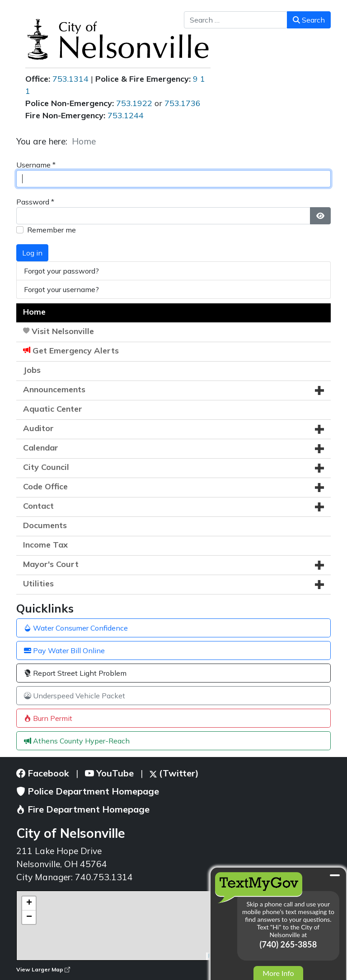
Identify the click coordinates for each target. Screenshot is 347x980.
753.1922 (134, 103)
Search (309, 20)
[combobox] (236, 20)
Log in (32, 253)
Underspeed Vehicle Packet (75, 696)
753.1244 (126, 115)
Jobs (32, 370)
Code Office (45, 486)
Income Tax (45, 545)
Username (36, 165)
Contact (38, 506)
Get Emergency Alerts (76, 351)
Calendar (41, 448)
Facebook (43, 773)
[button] (319, 390)
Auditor (38, 428)
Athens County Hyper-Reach (77, 741)
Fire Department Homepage (83, 809)
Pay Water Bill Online (64, 650)
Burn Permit (48, 718)
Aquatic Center (53, 409)
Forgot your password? (61, 271)
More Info (278, 973)
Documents (45, 525)
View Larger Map (43, 969)
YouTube (109, 773)
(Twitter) (174, 773)
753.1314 (70, 79)
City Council (46, 467)
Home (34, 312)
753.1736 (183, 103)
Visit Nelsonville (63, 331)
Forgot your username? (61, 289)
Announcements (54, 389)
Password (35, 202)
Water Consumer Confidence (76, 628)
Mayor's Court (51, 564)
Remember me (52, 230)
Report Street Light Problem (75, 673)
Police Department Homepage (88, 791)
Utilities (38, 583)
